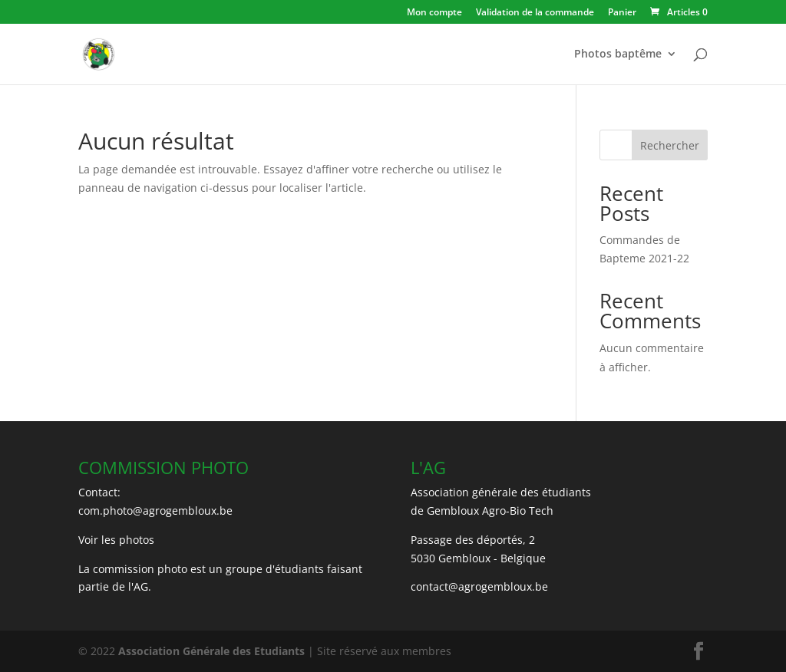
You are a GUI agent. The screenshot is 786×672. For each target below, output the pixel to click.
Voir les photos (116, 540)
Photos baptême (618, 54)
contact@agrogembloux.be (479, 586)
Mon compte (434, 13)
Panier (622, 13)
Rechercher (670, 145)
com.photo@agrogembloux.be (155, 511)
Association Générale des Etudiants (210, 651)
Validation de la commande (535, 13)
